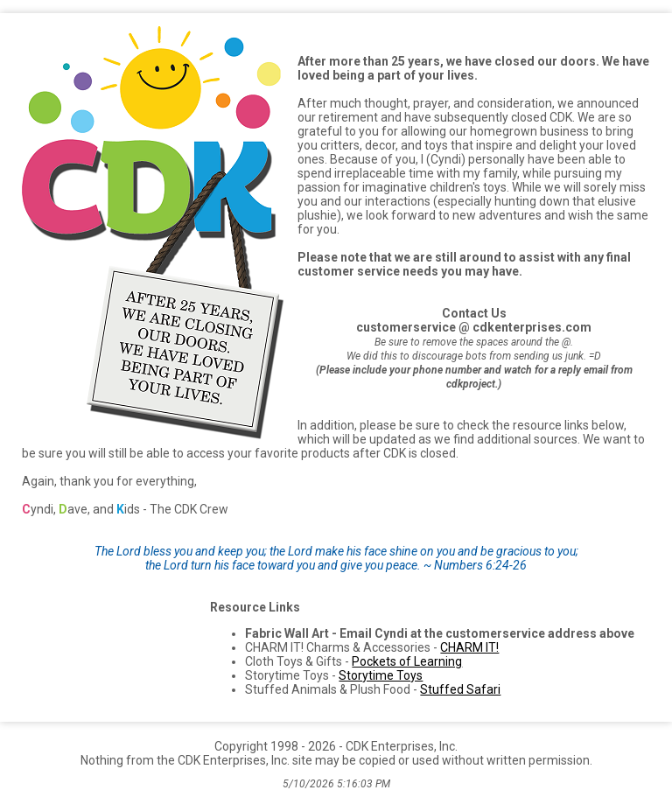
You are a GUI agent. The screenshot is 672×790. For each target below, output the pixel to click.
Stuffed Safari (460, 689)
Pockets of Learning (407, 661)
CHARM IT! (469, 647)
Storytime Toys (381, 675)
